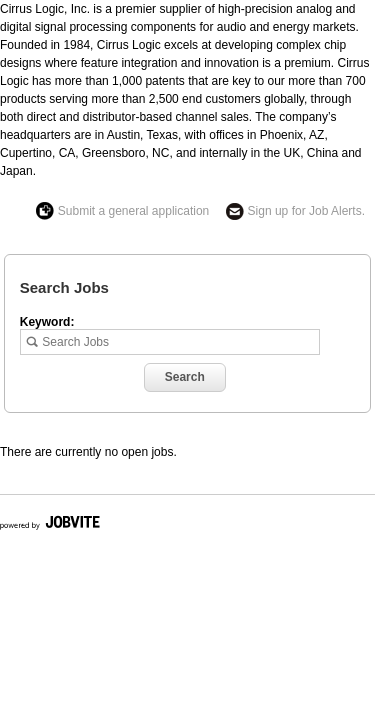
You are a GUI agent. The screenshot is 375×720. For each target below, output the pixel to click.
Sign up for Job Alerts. (306, 211)
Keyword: (47, 322)
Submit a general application (133, 211)
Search (185, 377)
